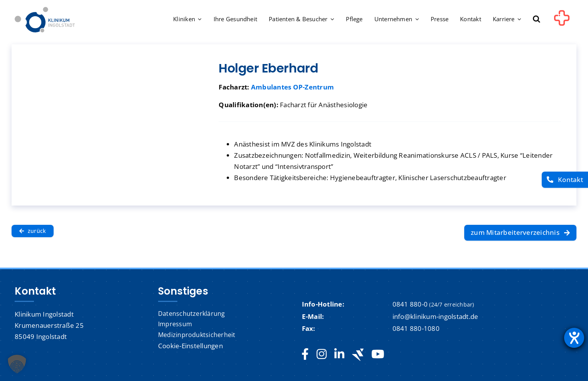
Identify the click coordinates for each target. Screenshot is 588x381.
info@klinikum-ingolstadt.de (436, 316)
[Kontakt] (565, 180)
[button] (537, 20)
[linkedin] (339, 354)
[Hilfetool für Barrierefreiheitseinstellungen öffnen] (574, 338)
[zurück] (33, 231)
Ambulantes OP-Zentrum (292, 87)
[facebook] (305, 354)
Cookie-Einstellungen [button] (190, 346)
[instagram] (322, 354)
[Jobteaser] (358, 355)
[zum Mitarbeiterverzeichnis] (520, 233)
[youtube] (378, 354)
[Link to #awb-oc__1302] (562, 21)
